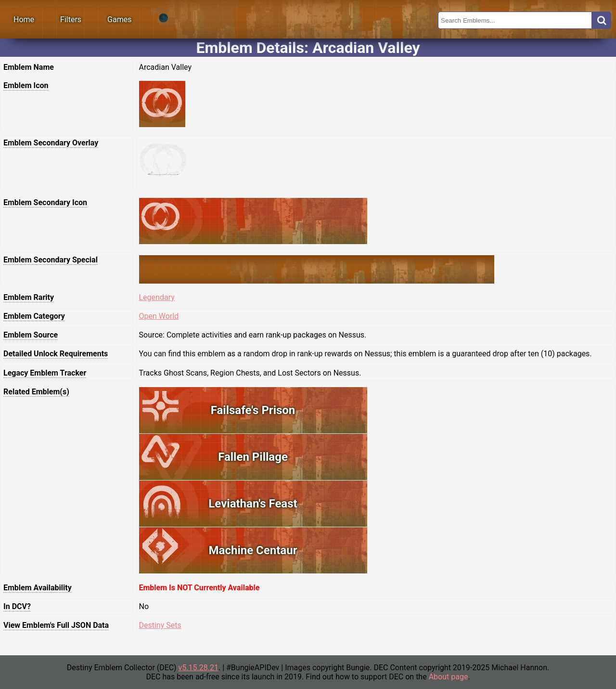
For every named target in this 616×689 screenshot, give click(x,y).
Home (24, 19)
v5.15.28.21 (199, 668)
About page (449, 677)
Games (119, 19)
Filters (71, 19)
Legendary (157, 297)
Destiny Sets (160, 625)
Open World (159, 316)
